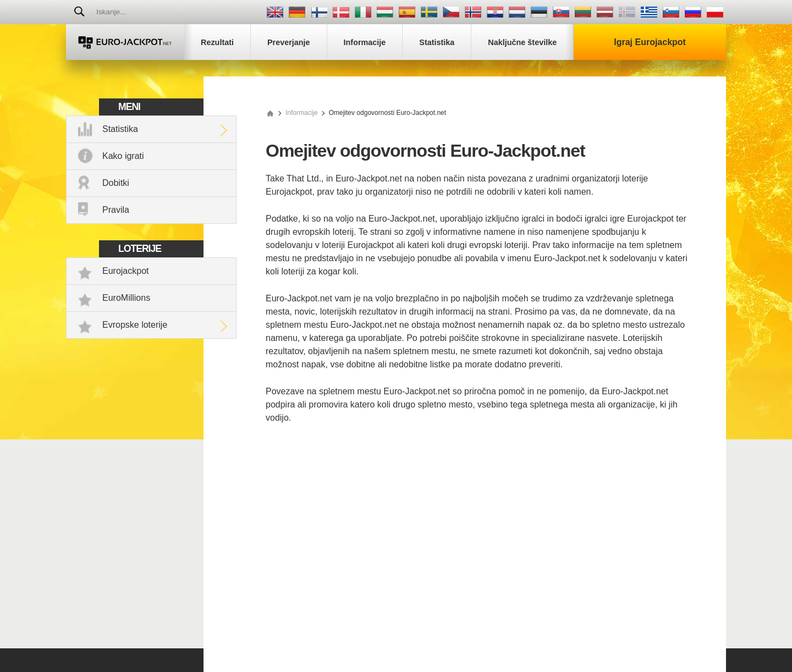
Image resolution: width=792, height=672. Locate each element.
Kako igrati (123, 156)
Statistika (120, 129)
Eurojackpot (126, 271)
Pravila (116, 210)
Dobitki (116, 183)
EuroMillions (126, 298)
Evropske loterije (135, 325)
